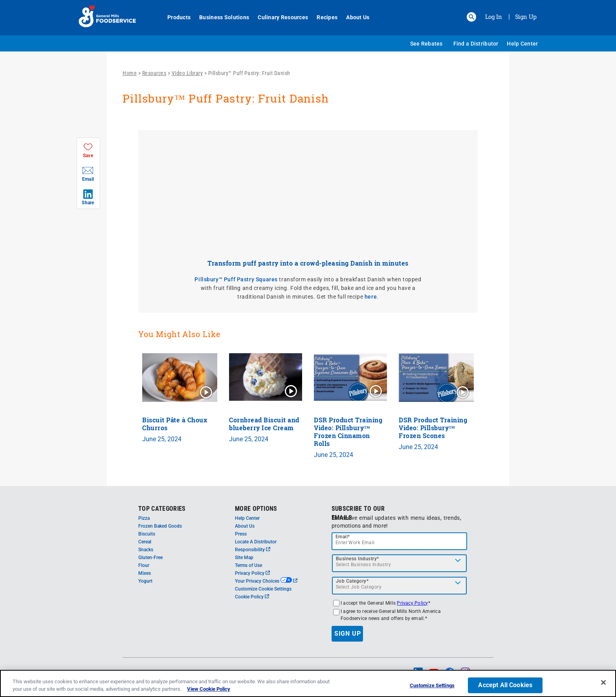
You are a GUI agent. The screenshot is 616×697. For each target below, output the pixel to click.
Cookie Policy (252, 597)
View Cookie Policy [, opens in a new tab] (209, 689)
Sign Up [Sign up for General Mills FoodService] (526, 17)
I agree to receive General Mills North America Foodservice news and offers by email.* (391, 615)
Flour (144, 565)
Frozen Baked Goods (160, 526)
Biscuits (147, 534)
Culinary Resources (279, 17)
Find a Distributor (476, 44)
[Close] (603, 682)
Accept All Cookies (505, 685)
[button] (471, 17)
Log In (494, 17)
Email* (343, 537)
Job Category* (352, 581)
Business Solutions (220, 17)
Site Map (244, 558)
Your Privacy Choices (266, 581)
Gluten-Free (150, 558)
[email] (400, 541)
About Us (353, 17)
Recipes (323, 17)
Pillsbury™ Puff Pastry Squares (236, 279)
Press (241, 534)
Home (130, 73)
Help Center (522, 44)
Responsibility (253, 550)
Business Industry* (357, 559)
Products (175, 17)
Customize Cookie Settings (263, 589)
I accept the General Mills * (385, 603)
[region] (308, 683)
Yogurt (145, 581)
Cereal (145, 542)
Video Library (187, 73)
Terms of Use (248, 565)
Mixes (145, 573)
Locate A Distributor (256, 542)
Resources (154, 73)
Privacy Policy (252, 573)
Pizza (144, 518)
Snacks (146, 550)
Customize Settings (432, 686)
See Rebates (426, 44)
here (371, 297)
